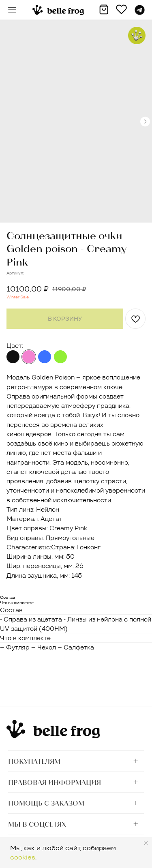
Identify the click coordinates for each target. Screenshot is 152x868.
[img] (58, 10)
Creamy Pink (29, 357)
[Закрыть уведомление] (146, 843)
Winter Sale (18, 297)
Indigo (45, 357)
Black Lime (60, 357)
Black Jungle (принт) (13, 357)
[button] (12, 10)
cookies (23, 857)
